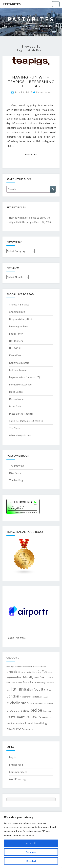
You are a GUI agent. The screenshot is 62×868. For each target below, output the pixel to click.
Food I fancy (16, 334)
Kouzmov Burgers (19, 363)
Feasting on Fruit (19, 326)
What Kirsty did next (21, 435)
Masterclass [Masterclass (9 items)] (37, 697)
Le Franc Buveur (18, 370)
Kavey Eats (15, 355)
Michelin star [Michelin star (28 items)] (17, 703)
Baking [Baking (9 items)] (10, 667)
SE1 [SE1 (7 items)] (50, 718)
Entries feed (16, 765)
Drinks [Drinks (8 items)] (36, 678)
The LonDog (16, 480)
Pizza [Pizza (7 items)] (50, 704)
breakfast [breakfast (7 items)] (17, 667)
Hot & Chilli (16, 348)
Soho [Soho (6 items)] (8, 724)
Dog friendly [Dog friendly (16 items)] (25, 677)
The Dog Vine (17, 466)
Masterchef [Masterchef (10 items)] (25, 697)
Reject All (31, 861)
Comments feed (18, 772)
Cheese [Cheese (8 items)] (43, 667)
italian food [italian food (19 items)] (32, 689)
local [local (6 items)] (50, 690)
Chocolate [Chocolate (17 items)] (13, 672)
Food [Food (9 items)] (50, 678)
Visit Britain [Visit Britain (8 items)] (28, 729)
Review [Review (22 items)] (43, 717)
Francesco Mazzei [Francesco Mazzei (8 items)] (14, 683)
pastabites (43, 92)
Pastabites (12, 4)
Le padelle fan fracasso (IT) (24, 377)
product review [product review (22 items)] (18, 710)
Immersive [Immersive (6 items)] (50, 683)
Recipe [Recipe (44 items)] (36, 710)
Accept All (31, 843)
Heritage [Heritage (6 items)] (42, 683)
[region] (31, 840)
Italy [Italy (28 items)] (44, 689)
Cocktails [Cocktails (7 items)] (33, 672)
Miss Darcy (15, 473)
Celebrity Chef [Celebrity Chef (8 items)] (28, 667)
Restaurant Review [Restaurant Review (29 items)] (22, 717)
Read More (32, 154)
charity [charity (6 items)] (37, 667)
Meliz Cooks (16, 392)
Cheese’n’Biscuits (19, 304)
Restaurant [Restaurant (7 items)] (47, 711)
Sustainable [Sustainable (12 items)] (17, 723)
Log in (13, 757)
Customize (31, 852)
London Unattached (20, 384)
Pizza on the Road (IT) (22, 414)
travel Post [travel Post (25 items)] (15, 729)
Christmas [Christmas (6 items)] (25, 672)
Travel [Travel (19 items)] (29, 723)
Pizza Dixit (15, 406)
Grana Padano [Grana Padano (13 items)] (31, 682)
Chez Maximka (17, 312)
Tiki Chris (14, 428)
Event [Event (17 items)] (44, 677)
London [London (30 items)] (13, 696)
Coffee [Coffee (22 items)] (42, 672)
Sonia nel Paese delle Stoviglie (26, 421)
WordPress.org (17, 779)
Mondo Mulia (16, 399)
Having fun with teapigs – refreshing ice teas (31, 81)
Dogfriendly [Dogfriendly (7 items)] (11, 678)
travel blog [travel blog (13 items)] (40, 723)
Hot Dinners (16, 341)
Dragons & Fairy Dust (21, 319)
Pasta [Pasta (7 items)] (45, 704)
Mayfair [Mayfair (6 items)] (46, 697)
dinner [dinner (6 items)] (50, 672)
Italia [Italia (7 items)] (9, 690)
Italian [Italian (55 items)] (17, 689)
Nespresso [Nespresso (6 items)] (39, 704)
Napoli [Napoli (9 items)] (31, 703)
